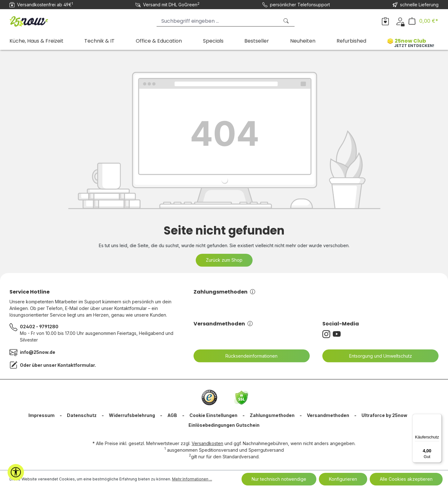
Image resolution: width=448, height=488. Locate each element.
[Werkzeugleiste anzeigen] (16, 472)
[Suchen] (287, 21)
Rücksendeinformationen (248, 356)
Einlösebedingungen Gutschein (224, 425)
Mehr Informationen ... (192, 479)
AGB (172, 415)
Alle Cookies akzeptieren (406, 479)
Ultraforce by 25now (384, 415)
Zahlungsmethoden (224, 292)
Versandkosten (207, 443)
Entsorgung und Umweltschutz (377, 356)
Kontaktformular (76, 365)
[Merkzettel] (385, 21)
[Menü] (438, 418)
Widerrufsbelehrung (132, 415)
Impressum (42, 415)
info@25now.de (38, 352)
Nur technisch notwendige (279, 479)
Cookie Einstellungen (213, 415)
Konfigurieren (343, 479)
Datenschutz (82, 415)
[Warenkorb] (423, 21)
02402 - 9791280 (39, 327)
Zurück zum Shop (224, 260)
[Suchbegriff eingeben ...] (218, 21)
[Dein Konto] (400, 21)
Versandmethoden (223, 324)
